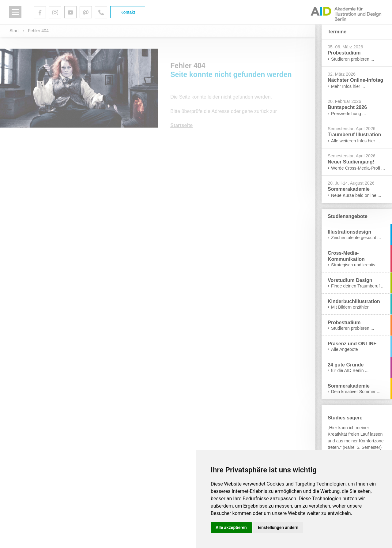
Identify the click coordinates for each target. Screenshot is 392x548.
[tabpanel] (357, 438)
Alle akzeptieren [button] (231, 527)
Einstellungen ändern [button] (278, 527)
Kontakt (128, 12)
